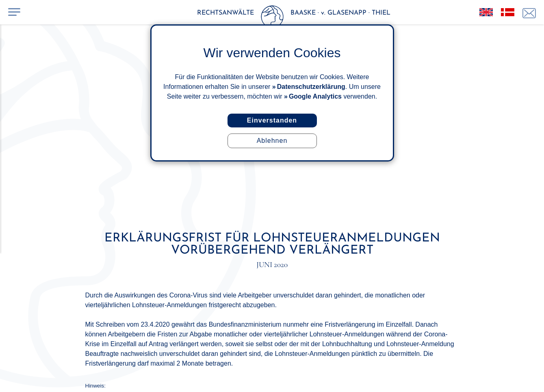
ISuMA (450, 377)
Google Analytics (315, 96)
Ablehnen (272, 141)
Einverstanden (272, 120)
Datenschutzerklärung (311, 87)
